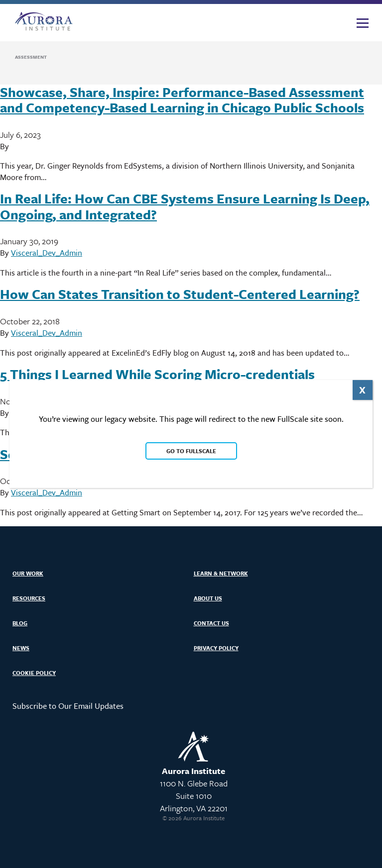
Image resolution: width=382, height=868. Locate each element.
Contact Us (211, 623)
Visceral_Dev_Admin (47, 253)
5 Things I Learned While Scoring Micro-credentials (157, 374)
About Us (208, 598)
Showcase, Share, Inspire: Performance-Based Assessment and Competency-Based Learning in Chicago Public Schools (182, 100)
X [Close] (362, 390)
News (21, 648)
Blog (20, 623)
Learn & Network (221, 573)
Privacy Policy (216, 648)
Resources (29, 598)
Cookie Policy (34, 673)
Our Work (28, 573)
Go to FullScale (191, 451)
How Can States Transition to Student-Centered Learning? (180, 294)
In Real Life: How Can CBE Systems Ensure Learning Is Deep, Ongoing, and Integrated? (185, 206)
